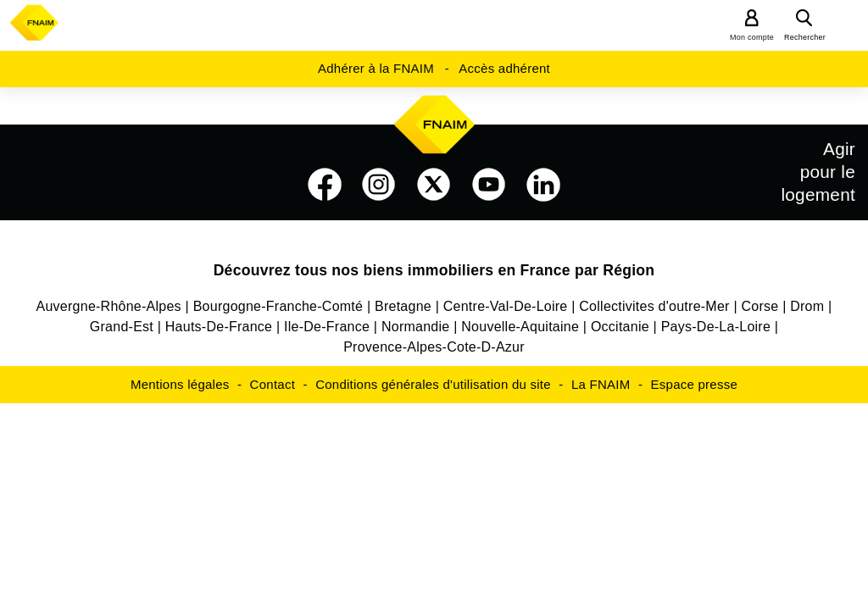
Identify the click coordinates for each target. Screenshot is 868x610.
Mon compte (752, 37)
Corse (759, 306)
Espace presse (694, 384)
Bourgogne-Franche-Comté (278, 306)
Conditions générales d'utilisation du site (433, 384)
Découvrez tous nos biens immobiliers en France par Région (434, 270)
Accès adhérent (504, 68)
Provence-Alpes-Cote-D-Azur (434, 347)
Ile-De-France (327, 327)
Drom (807, 306)
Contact (273, 384)
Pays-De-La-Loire (716, 327)
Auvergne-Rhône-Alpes (109, 306)
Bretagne (403, 306)
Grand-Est (122, 327)
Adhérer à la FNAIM (376, 68)
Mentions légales (180, 384)
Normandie (416, 327)
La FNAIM (601, 384)
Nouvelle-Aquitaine (520, 327)
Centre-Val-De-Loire (506, 306)
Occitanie (620, 327)
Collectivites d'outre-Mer (654, 306)
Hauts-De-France (219, 327)
